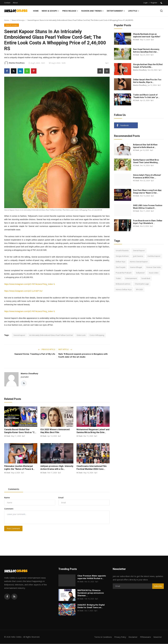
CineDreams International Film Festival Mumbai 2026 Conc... (92, 468)
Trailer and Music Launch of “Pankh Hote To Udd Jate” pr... (146, 96)
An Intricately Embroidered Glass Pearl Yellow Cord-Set (51, 335)
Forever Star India (154, 267)
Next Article (65, 349)
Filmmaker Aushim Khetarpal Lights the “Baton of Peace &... (19, 468)
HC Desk (7, 436)
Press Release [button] (70, 11)
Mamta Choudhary (29, 373)
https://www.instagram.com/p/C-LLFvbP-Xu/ (23, 291)
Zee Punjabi (121, 267)
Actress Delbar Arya (124, 289)
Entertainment (131, 278)
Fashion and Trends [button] (92, 11)
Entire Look (81, 335)
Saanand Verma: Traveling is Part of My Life (35, 354)
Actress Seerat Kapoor (139, 262)
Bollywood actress (123, 284)
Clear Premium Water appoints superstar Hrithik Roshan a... (92, 577)
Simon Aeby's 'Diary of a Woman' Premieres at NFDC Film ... (147, 176)
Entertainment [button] (116, 11)
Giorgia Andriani (122, 256)
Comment (9, 509)
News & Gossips (18, 20)
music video (154, 273)
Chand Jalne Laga (142, 284)
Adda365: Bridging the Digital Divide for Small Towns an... (91, 606)
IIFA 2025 (139, 289)
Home (36, 11)
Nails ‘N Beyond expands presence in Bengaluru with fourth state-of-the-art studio (83, 355)
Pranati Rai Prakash (124, 273)
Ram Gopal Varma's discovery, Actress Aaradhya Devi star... (146, 51)
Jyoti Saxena (138, 256)
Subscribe (158, 586)
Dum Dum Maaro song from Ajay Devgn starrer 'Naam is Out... (147, 192)
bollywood (140, 273)
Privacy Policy (118, 637)
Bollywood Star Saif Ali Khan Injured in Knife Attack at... (145, 146)
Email (61, 498)
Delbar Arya (120, 262)
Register (154, 3)
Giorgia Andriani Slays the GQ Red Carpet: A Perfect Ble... (148, 66)
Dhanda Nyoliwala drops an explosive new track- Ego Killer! (147, 35)
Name (7, 498)
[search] (161, 11)
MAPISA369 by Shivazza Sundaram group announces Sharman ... (91, 593)
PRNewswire (145, 637)
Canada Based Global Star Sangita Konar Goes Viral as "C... (20, 431)
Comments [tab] (14, 489)
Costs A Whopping (97, 335)
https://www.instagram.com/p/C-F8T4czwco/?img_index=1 (30, 284)
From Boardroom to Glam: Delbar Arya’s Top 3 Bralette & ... (148, 222)
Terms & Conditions (101, 637)
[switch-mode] (162, 3)
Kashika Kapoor (154, 256)
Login (146, 3)
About (15, 3)
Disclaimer (132, 637)
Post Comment (13, 529)
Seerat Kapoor (19, 335)
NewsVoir (157, 637)
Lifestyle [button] (134, 11)
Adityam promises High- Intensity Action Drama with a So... (57, 468)
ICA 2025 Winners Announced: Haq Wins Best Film (55, 431)
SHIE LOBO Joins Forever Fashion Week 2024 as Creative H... (148, 207)
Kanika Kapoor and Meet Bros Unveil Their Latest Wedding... (146, 161)
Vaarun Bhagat (136, 267)
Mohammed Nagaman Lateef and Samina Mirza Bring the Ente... (93, 431)
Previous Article (47, 349)
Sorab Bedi (146, 278)
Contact (7, 3)
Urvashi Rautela (122, 250)
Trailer (118, 278)
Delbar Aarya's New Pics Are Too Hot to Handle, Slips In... (147, 81)
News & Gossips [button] (50, 11)
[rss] (14, 597)
